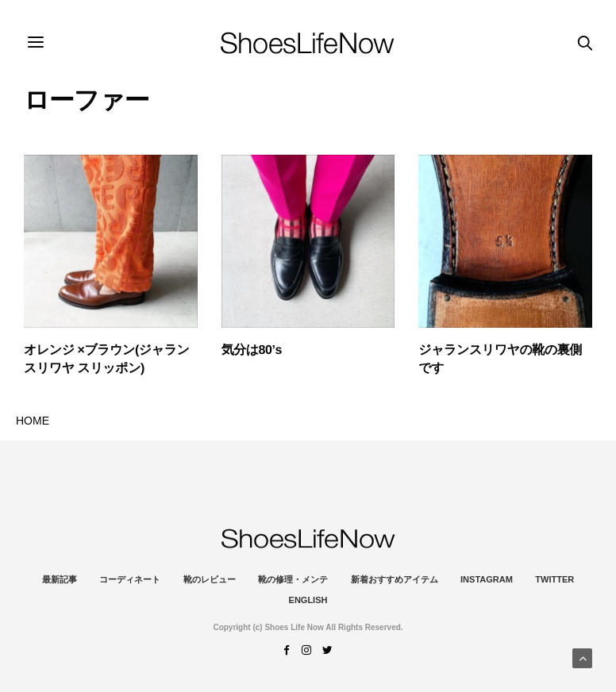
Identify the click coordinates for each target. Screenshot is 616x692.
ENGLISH (308, 600)
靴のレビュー (210, 579)
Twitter (554, 579)
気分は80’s (252, 350)
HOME (33, 421)
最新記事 (60, 579)
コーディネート (130, 579)
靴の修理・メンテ (293, 579)
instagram (487, 579)
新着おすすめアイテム (395, 579)
